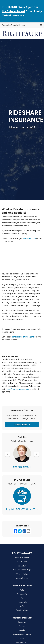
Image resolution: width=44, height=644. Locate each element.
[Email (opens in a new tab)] (28, 531)
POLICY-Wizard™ (22, 553)
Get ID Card (22, 562)
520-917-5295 (22, 467)
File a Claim (22, 566)
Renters (22, 626)
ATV (22, 606)
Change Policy (22, 574)
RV (22, 598)
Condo (22, 630)
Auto (22, 590)
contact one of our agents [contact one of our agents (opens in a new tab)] (23, 337)
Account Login (22, 578)
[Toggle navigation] (41, 25)
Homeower (22, 622)
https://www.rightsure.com (18, 389)
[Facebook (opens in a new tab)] (16, 531)
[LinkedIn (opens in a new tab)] (24, 531)
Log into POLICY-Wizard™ (22, 509)
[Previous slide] (8, 454)
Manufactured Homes (22, 634)
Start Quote (22, 424)
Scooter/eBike (22, 610)
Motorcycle (22, 602)
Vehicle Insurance (22, 585)
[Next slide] (36, 454)
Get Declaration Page (22, 570)
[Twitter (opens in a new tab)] (20, 531)
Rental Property (22, 642)
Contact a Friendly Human (13, 25)
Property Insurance (22, 618)
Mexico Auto (22, 594)
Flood (22, 638)
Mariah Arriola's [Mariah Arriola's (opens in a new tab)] (29, 238)
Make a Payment (22, 558)
